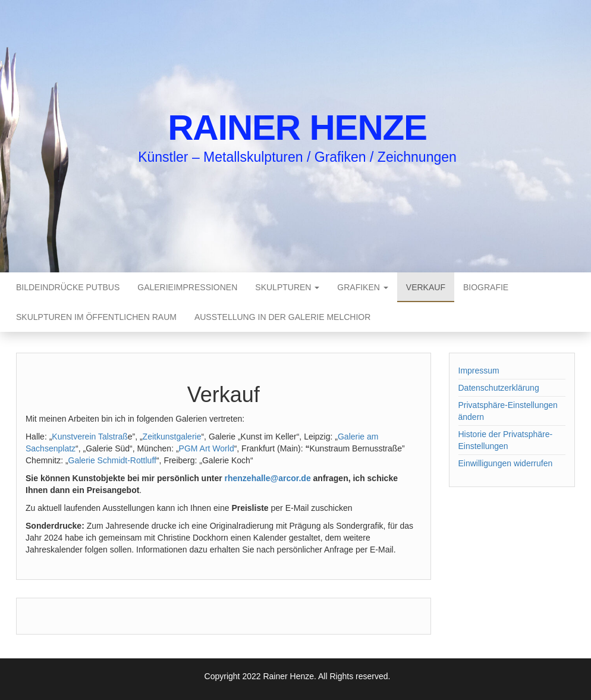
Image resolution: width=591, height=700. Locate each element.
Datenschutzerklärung (499, 388)
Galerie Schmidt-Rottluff (112, 460)
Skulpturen (287, 287)
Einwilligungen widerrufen (506, 463)
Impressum (479, 371)
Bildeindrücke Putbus (68, 287)
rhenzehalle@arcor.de (268, 478)
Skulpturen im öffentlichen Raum (96, 317)
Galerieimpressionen (187, 287)
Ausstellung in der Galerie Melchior (282, 317)
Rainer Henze (297, 128)
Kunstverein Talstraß (89, 437)
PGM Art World (207, 448)
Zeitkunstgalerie (172, 437)
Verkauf (426, 287)
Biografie (486, 287)
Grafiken (362, 287)
